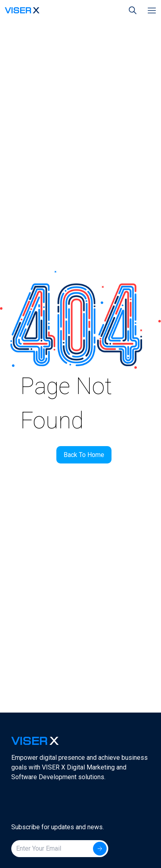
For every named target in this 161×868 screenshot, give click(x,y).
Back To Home (84, 455)
